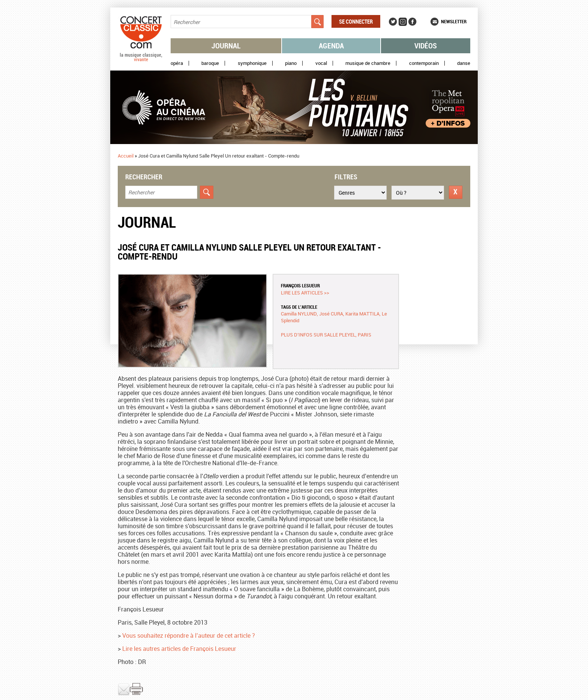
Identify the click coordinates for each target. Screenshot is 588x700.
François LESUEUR (300, 285)
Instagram (403, 22)
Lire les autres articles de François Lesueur (179, 649)
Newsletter (454, 21)
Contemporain (424, 63)
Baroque (210, 63)
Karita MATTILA (362, 314)
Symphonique (252, 63)
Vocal (321, 63)
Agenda (331, 46)
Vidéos (426, 46)
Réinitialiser (456, 192)
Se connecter (356, 21)
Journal (226, 46)
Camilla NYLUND (299, 314)
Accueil (126, 156)
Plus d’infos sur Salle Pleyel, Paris (326, 335)
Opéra (177, 63)
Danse (464, 63)
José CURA (331, 314)
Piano (291, 63)
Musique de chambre (368, 63)
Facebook (412, 22)
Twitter (393, 22)
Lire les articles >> (305, 293)
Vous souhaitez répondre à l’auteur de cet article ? (189, 635)
